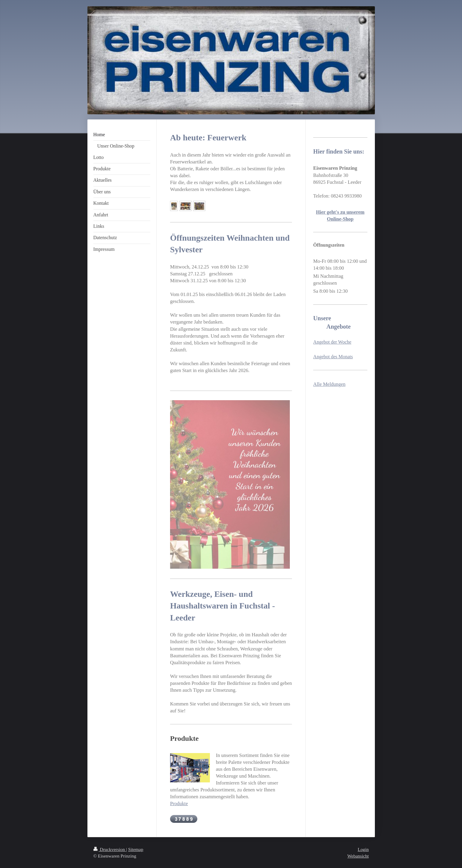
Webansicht (358, 856)
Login (363, 849)
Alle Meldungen (329, 384)
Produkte (179, 803)
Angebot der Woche (332, 342)
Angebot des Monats (333, 357)
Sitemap (136, 849)
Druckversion (110, 849)
